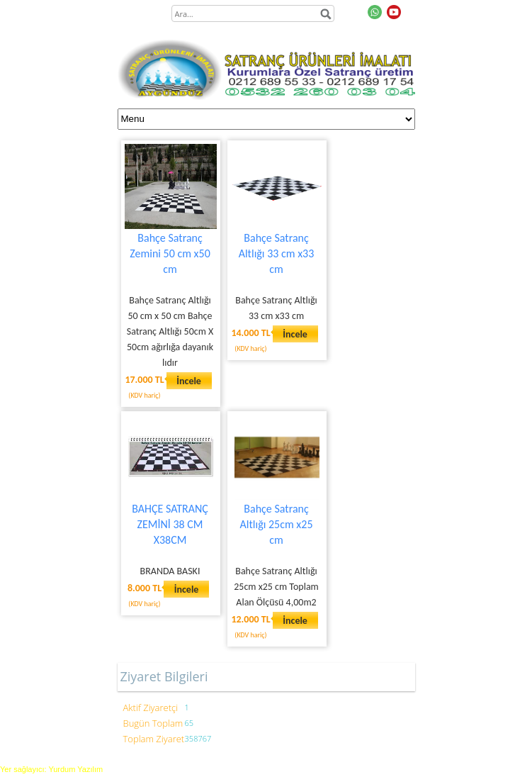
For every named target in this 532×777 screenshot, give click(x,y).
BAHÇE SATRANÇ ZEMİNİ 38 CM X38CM (170, 524)
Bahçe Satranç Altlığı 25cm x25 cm (277, 524)
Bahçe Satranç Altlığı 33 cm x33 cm (277, 253)
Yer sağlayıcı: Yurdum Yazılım (51, 769)
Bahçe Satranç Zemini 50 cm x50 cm (170, 253)
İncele (189, 381)
